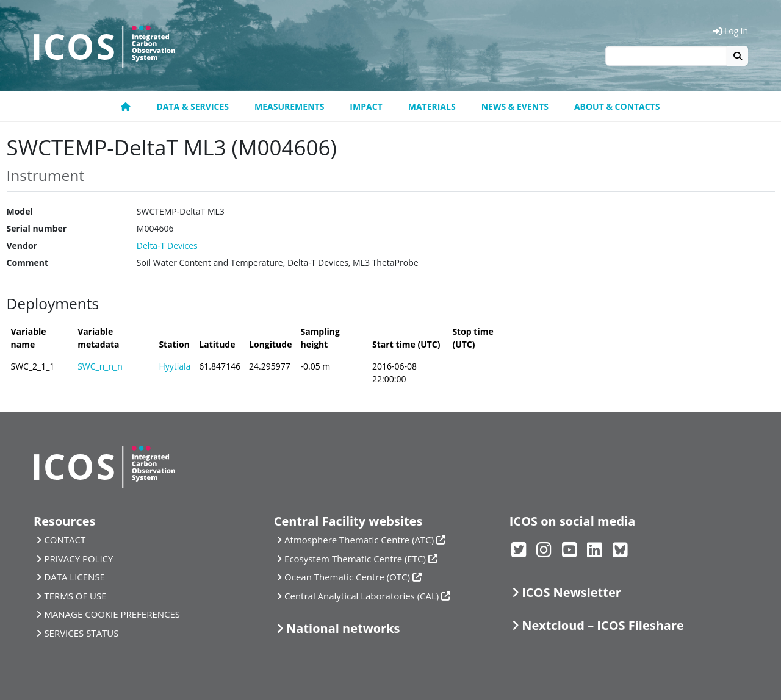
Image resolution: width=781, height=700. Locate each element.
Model (20, 211)
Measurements (289, 106)
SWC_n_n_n (100, 366)
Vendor (22, 245)
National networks (343, 628)
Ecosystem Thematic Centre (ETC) (355, 559)
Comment (28, 262)
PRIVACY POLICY (78, 559)
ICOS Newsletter (571, 592)
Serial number (37, 228)
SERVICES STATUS (81, 633)
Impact (366, 106)
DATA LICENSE (74, 577)
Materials (432, 106)
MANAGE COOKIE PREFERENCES (112, 614)
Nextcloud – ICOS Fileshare (603, 625)
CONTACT (65, 540)
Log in (731, 31)
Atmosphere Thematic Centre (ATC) (359, 540)
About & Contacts (617, 106)
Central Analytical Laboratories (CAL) (362, 596)
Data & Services (193, 106)
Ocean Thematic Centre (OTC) (347, 577)
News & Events (515, 106)
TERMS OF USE (75, 596)
